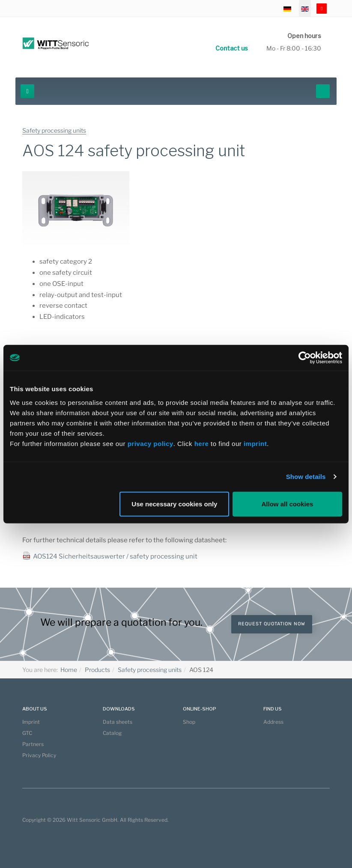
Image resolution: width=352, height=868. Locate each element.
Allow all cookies (288, 504)
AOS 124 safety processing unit (134, 151)
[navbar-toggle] (27, 91)
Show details (306, 477)
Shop (189, 722)
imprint (255, 443)
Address (273, 722)
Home (69, 670)
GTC (27, 733)
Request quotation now (272, 624)
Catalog (112, 733)
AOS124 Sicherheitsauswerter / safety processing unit (115, 556)
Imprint (31, 722)
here (203, 443)
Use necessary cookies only (174, 504)
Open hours (304, 36)
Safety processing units (150, 670)
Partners (33, 744)
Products (97, 670)
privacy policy (151, 443)
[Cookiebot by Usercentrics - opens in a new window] (305, 358)
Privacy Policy (39, 755)
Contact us (232, 48)
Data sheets (118, 722)
